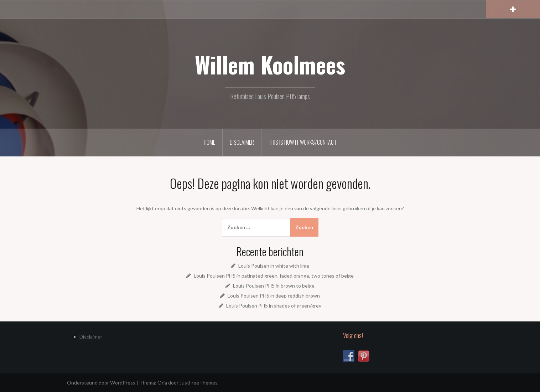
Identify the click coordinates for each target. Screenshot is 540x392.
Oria (162, 383)
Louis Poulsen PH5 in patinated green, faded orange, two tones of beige (274, 276)
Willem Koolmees (270, 65)
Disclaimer (242, 142)
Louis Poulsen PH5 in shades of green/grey (274, 306)
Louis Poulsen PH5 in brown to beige (274, 286)
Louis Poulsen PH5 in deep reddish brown (274, 296)
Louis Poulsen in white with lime (274, 266)
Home (209, 142)
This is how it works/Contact (303, 142)
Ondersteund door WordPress (101, 383)
